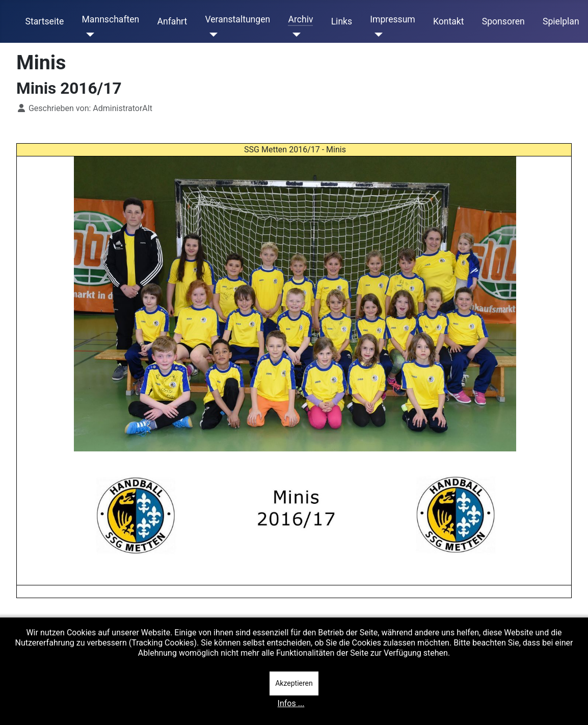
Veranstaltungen (237, 19)
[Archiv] (294, 35)
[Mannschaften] (88, 35)
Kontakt (449, 21)
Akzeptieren (294, 683)
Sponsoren (503, 21)
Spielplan (561, 21)
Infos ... (291, 703)
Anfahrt (172, 21)
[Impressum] (376, 35)
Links (342, 21)
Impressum (393, 19)
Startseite (45, 21)
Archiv (300, 19)
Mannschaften (110, 19)
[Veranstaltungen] (211, 35)
